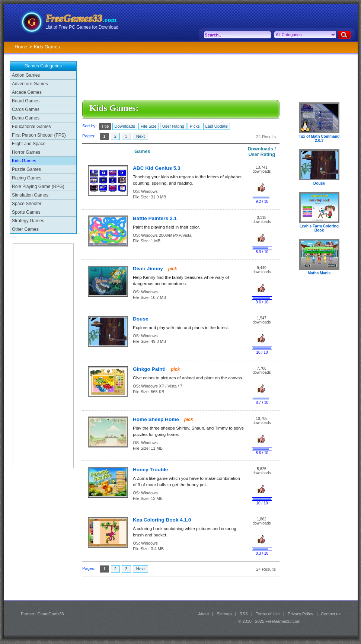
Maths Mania (319, 273)
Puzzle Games (26, 169)
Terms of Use (268, 614)
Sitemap (224, 614)
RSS (244, 614)
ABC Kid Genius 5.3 (157, 168)
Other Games (25, 229)
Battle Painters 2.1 (155, 218)
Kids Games (24, 161)
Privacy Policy (300, 614)
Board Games (26, 101)
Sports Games (26, 212)
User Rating (173, 126)
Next (140, 136)
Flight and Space (29, 144)
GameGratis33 (51, 614)
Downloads (125, 126)
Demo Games (26, 118)
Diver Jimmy (149, 269)
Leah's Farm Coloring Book (319, 228)
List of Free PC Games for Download (82, 27)
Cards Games (26, 109)
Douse (141, 319)
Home (21, 47)
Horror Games (26, 152)
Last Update (217, 126)
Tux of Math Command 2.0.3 (319, 138)
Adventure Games (30, 84)
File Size (149, 126)
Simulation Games (30, 195)
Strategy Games (28, 221)
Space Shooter (27, 204)
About (203, 614)
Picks (195, 126)
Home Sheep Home (157, 419)
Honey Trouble (150, 470)
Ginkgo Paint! (150, 369)
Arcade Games (27, 92)
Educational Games (31, 127)
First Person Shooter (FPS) (39, 135)
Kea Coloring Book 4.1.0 (162, 520)
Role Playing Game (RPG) (38, 186)
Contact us (331, 614)
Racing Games (27, 178)
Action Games (26, 75)
